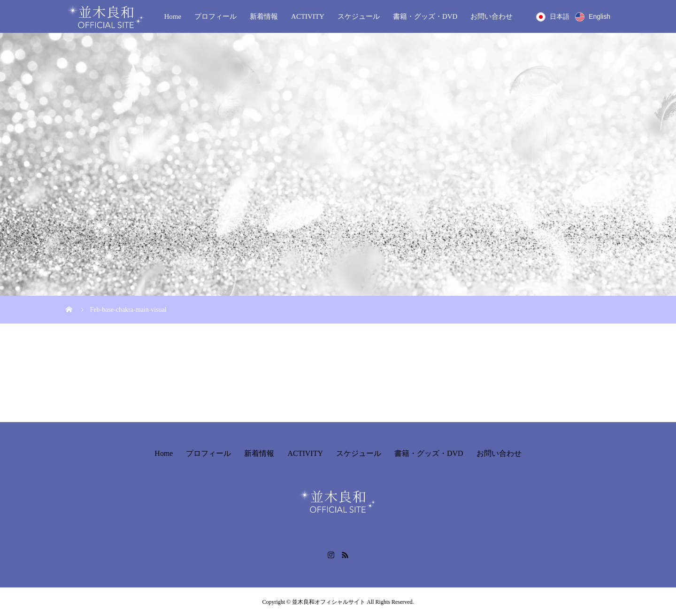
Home (173, 16)
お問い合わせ (492, 16)
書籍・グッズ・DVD (425, 16)
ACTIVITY (308, 16)
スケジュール (359, 16)
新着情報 (264, 16)
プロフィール (215, 16)
